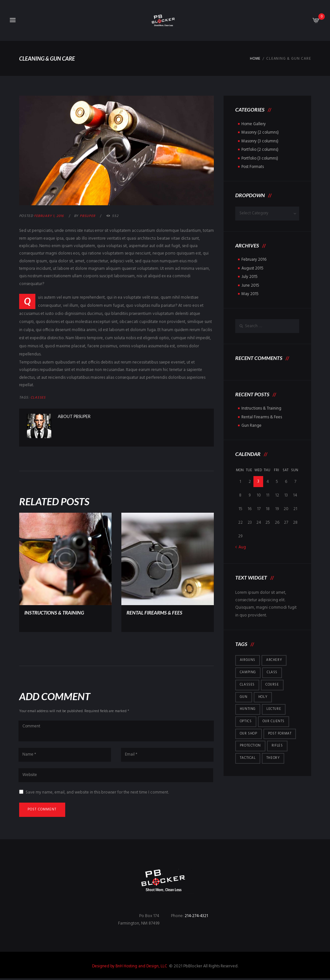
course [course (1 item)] (273, 684)
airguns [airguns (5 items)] (248, 659)
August (253, 268)
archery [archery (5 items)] (275, 659)
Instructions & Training (56, 612)
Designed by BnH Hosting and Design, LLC (130, 968)
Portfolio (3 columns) (261, 158)
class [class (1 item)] (272, 672)
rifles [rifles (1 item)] (278, 747)
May (250, 293)
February (254, 259)
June (251, 285)
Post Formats (253, 166)
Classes (38, 398)
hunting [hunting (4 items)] (248, 709)
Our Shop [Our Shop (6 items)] (249, 734)
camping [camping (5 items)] (248, 672)
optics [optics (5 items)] (246, 722)
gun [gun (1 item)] (244, 697)
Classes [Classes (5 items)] (247, 684)
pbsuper (89, 216)
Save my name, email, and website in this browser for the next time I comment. (97, 793)
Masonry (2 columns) (260, 132)
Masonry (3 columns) (260, 141)
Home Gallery (254, 124)
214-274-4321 (197, 918)
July (250, 276)
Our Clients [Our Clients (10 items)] (274, 722)
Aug (242, 546)
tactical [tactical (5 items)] (248, 759)
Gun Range (251, 425)
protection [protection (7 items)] (251, 747)
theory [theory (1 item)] (273, 759)
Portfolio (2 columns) (261, 149)
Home (255, 59)
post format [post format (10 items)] (281, 734)
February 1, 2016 (50, 216)
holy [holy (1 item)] (263, 697)
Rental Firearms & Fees (156, 612)
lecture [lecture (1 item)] (274, 709)
